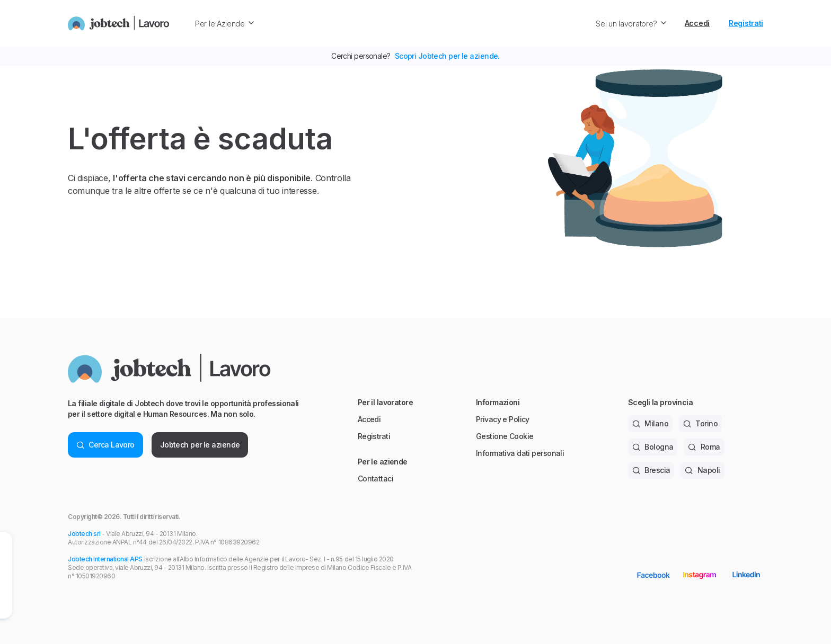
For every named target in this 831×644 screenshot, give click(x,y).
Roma (704, 447)
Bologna (653, 447)
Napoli (702, 470)
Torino (700, 423)
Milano (650, 423)
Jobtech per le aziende (200, 445)
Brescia (651, 470)
